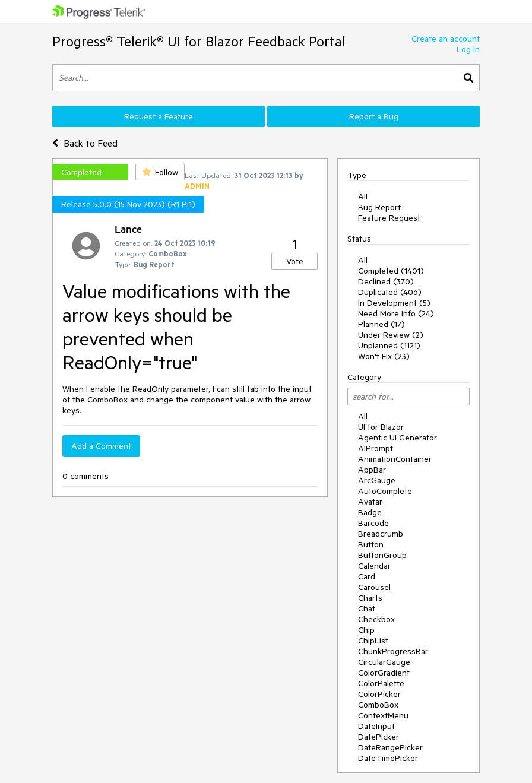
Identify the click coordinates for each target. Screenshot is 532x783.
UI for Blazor (381, 427)
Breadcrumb (381, 534)
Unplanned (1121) (389, 345)
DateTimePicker (388, 758)
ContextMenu (383, 715)
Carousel (374, 587)
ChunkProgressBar (393, 651)
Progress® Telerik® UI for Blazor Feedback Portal (199, 41)
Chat (367, 608)
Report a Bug (374, 116)
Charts (370, 598)
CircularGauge (384, 662)
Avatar (370, 502)
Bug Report (379, 207)
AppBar (372, 470)
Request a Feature (159, 116)
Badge (370, 512)
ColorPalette (381, 683)
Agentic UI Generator (398, 438)
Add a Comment (101, 446)
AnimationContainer (395, 459)
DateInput (376, 726)
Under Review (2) (391, 335)
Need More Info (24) (396, 313)
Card (367, 576)
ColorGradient (384, 673)
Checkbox (376, 619)
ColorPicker (379, 694)
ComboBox (378, 705)
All (363, 196)
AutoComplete (385, 491)
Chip (366, 630)
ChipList (373, 641)
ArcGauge (377, 480)
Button (371, 544)
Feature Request (389, 218)
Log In (468, 49)
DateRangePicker (390, 747)
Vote (295, 261)
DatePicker (379, 737)
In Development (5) (394, 303)
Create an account (446, 39)
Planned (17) (381, 324)
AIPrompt (376, 448)
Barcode (373, 523)
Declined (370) (386, 281)
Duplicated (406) (390, 292)
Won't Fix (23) (384, 356)
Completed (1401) (391, 271)
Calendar (374, 566)
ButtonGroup (382, 555)
